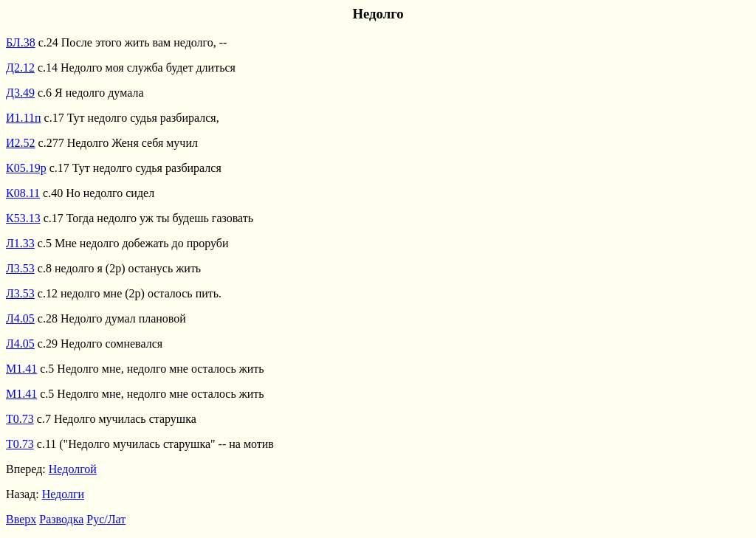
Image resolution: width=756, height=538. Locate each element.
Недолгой (73, 469)
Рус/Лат (106, 519)
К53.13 (23, 218)
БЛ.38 (21, 42)
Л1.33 (20, 243)
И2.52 (21, 143)
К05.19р (26, 168)
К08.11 (23, 193)
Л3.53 (20, 268)
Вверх (21, 519)
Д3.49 (20, 93)
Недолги (63, 494)
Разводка (61, 519)
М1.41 (21, 369)
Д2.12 (20, 68)
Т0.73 (20, 419)
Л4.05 (20, 318)
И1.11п (24, 118)
